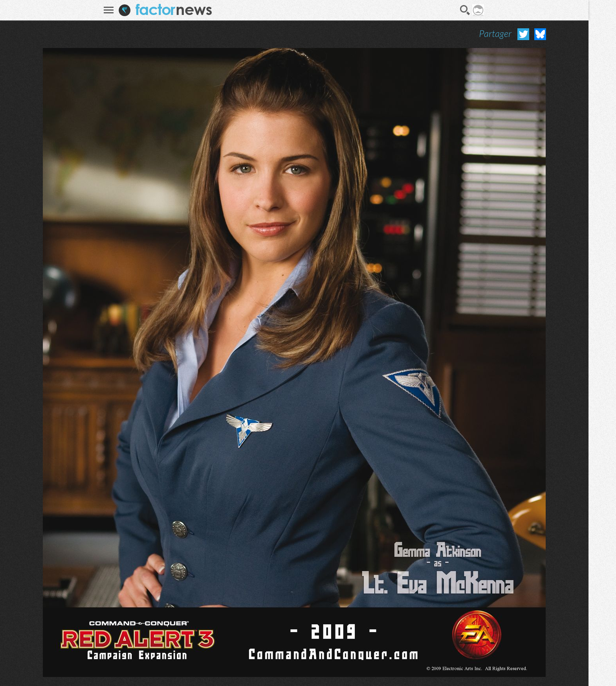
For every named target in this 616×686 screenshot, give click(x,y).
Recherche (465, 10)
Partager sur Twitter (523, 34)
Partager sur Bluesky (540, 34)
